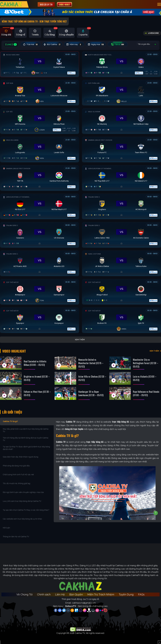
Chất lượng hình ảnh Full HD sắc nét (18, 475)
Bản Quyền (76, 594)
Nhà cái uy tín (46, 4)
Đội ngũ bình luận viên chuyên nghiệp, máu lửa (23, 492)
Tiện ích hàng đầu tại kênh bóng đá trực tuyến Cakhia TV (26, 439)
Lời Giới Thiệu (12, 412)
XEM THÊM (154, 351)
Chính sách (44, 594)
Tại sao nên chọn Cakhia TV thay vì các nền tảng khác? (26, 510)
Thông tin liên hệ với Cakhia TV (16, 537)
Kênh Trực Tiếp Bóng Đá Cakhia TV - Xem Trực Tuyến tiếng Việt (34, 21)
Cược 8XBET (64, 4)
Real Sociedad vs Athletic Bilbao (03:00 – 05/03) (35, 363)
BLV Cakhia (52, 44)
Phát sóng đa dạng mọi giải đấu (16, 466)
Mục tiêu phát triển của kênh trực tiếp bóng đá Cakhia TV (26, 430)
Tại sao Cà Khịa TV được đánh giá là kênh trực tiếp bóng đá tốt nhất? (26, 448)
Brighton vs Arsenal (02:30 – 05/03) (37, 378)
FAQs (141, 594)
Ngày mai (96, 44)
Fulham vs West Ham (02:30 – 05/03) (37, 393)
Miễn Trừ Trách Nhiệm (101, 594)
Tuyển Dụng (126, 594)
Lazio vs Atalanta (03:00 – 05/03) (145, 378)
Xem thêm (80, 340)
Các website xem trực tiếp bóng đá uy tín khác (22, 519)
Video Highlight (14, 351)
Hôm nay (74, 44)
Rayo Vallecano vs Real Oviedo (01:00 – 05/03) (146, 393)
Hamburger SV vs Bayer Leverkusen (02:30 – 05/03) (91, 393)
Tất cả (118, 44)
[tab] (6, 33)
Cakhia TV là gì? (10, 421)
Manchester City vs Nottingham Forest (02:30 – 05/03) (146, 363)
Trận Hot (31, 44)
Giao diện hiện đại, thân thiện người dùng (21, 457)
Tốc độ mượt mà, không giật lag (17, 483)
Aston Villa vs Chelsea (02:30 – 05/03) (92, 378)
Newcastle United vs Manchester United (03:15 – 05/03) (91, 363)
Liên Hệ (60, 594)
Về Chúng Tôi (24, 594)
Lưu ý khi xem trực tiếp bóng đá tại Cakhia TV (22, 501)
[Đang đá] (40, 64)
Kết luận (6, 528)
